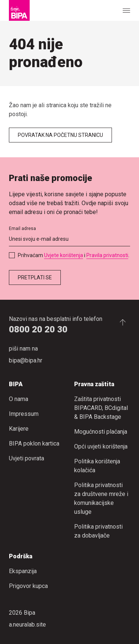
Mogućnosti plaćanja (101, 432)
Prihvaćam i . (74, 255)
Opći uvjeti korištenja (101, 446)
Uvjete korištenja (64, 255)
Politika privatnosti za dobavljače (98, 531)
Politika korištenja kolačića (97, 466)
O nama (19, 399)
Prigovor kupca (28, 586)
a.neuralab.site (27, 625)
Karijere (19, 429)
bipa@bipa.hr (26, 360)
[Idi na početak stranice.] (123, 322)
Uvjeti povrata (27, 458)
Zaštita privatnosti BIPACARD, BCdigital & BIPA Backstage (101, 408)
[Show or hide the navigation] (126, 10)
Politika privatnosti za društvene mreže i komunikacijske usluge (101, 498)
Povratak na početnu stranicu (60, 135)
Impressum (24, 414)
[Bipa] (19, 10)
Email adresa (22, 229)
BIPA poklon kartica (34, 443)
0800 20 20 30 (38, 329)
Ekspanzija (23, 571)
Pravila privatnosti (107, 255)
